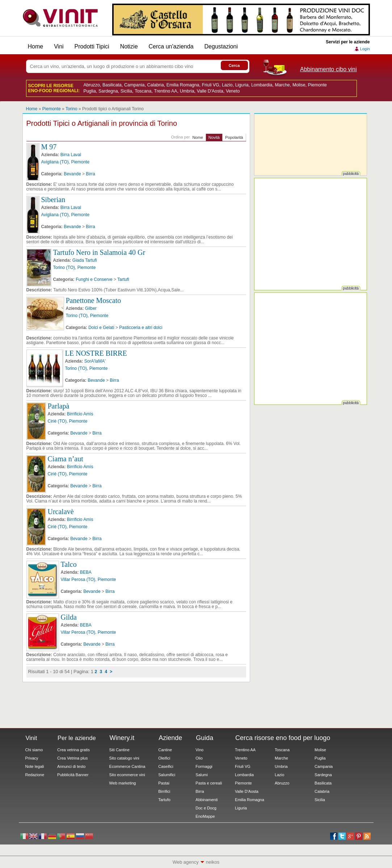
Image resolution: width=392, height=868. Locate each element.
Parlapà (59, 406)
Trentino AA (166, 91)
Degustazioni (221, 46)
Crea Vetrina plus (72, 758)
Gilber (91, 308)
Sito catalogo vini (124, 758)
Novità (214, 137)
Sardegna (108, 91)
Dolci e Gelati (101, 328)
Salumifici (167, 775)
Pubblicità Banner (73, 775)
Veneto (233, 91)
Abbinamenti (206, 800)
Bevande (72, 174)
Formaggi (204, 766)
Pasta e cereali (209, 783)
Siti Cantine (119, 750)
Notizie (129, 46)
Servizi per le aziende (348, 42)
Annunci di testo (71, 766)
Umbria (187, 91)
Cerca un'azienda (171, 46)
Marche (282, 85)
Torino (71, 109)
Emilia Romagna (183, 85)
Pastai (164, 783)
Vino (199, 750)
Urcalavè (61, 512)
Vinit (60, 18)
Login (365, 49)
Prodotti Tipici (92, 46)
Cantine (165, 750)
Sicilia (126, 91)
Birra (90, 174)
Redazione (35, 775)
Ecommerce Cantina (127, 766)
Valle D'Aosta (210, 91)
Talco (69, 564)
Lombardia (262, 85)
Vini (59, 46)
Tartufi (123, 279)
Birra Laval (71, 155)
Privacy (32, 758)
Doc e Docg (206, 808)
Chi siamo (34, 750)
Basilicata (112, 85)
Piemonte (317, 85)
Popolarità (234, 137)
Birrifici (164, 791)
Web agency (186, 862)
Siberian (53, 200)
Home (36, 46)
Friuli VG (211, 85)
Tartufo (164, 800)
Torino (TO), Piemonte (75, 268)
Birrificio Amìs (80, 414)
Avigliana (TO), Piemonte (66, 162)
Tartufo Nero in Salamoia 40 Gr (99, 252)
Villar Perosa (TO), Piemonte (88, 580)
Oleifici (164, 758)
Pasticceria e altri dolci (141, 328)
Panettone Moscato (94, 300)
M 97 (49, 147)
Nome (197, 137)
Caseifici (166, 766)
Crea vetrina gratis (73, 750)
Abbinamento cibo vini (328, 69)
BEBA (86, 572)
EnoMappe (205, 816)
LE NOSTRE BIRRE (96, 353)
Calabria (156, 85)
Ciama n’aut (66, 459)
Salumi (202, 775)
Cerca (234, 65)
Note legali (35, 766)
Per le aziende (77, 738)
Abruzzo (92, 85)
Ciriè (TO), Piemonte (68, 421)
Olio (199, 758)
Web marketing (123, 783)
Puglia (90, 91)
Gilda (69, 617)
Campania (134, 85)
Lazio (227, 85)
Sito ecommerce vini (127, 775)
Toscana (143, 91)
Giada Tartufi (85, 260)
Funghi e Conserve (94, 279)
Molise (299, 85)
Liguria (242, 85)
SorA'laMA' (95, 361)
